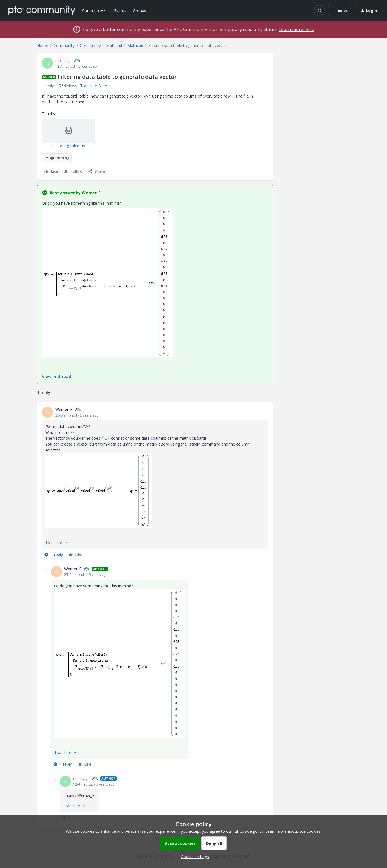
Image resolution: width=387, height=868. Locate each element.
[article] (155, 483)
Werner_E (64, 409)
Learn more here (296, 29)
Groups (139, 10)
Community (64, 45)
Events (120, 10)
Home (43, 45)
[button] (340, 11)
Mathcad (114, 45)
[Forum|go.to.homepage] (42, 10)
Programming (57, 158)
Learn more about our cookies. (293, 831)
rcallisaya (64, 61)
